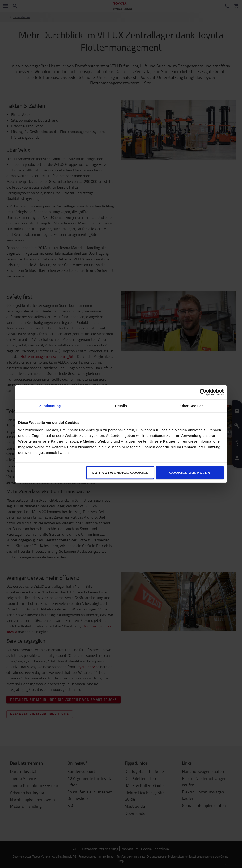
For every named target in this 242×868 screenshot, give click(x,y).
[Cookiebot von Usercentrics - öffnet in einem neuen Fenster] (203, 392)
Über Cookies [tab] (192, 406)
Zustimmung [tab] (50, 406)
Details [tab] (121, 406)
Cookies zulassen (190, 473)
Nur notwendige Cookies (120, 473)
